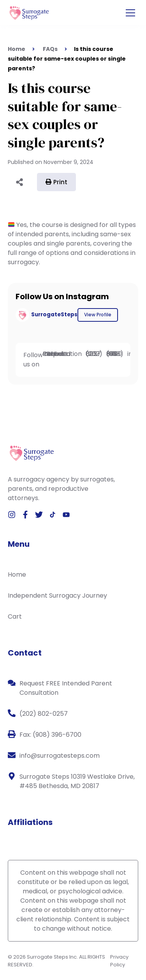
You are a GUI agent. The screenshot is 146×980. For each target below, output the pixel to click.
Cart (15, 616)
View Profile (98, 315)
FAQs (50, 49)
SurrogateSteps (54, 315)
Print (56, 182)
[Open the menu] (130, 13)
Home (17, 575)
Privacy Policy (119, 961)
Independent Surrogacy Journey (57, 595)
